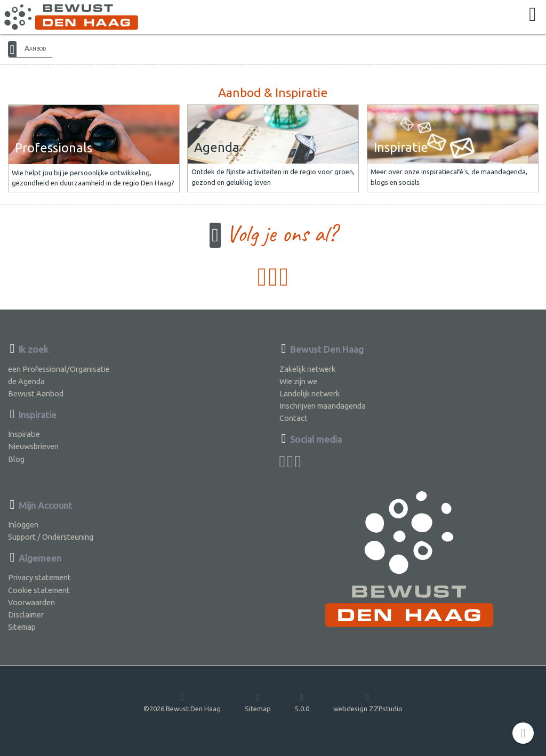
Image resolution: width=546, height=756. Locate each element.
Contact (294, 418)
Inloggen (23, 525)
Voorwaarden (31, 602)
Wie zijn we (298, 381)
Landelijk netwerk (310, 393)
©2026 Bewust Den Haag (182, 702)
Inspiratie (24, 434)
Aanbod (35, 48)
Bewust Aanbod (36, 393)
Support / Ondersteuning (51, 537)
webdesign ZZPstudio (368, 702)
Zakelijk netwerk (307, 369)
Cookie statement (39, 590)
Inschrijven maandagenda (323, 406)
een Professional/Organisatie (59, 369)
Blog (16, 459)
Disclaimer (26, 615)
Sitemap (22, 627)
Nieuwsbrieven (33, 446)
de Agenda (26, 381)
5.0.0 (302, 702)
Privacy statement (39, 577)
